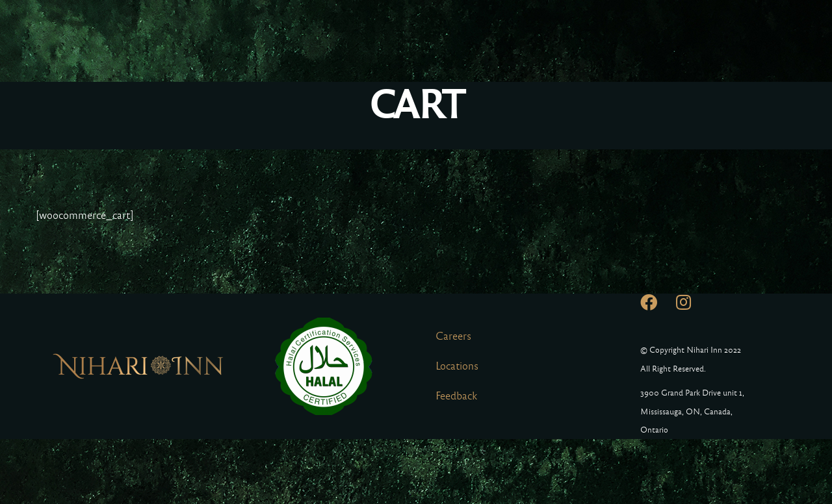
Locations (457, 366)
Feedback (456, 396)
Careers (453, 336)
